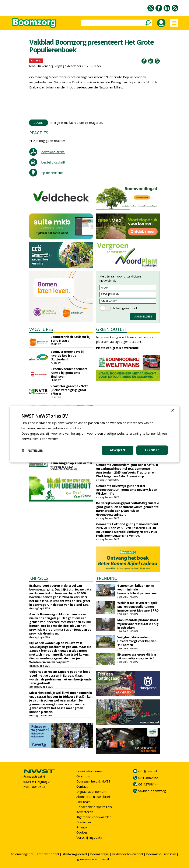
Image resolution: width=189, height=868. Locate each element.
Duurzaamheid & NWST (93, 781)
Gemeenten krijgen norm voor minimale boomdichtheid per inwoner (137, 589)
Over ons (83, 776)
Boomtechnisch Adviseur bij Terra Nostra (70, 339)
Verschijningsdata (89, 837)
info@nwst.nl (148, 771)
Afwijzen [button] (117, 450)
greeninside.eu (88, 859)
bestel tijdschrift (53, 162)
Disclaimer (84, 822)
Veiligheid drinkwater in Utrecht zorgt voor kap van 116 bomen (137, 641)
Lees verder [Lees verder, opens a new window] (49, 439)
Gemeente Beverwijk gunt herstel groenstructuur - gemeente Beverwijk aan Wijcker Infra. (127, 490)
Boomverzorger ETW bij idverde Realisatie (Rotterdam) (67, 355)
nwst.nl (107, 859)
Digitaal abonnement (91, 791)
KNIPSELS (39, 578)
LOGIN (38, 123)
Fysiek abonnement (91, 771)
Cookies (82, 832)
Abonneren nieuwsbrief (93, 797)
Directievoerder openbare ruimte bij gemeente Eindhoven (69, 373)
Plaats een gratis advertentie (117, 348)
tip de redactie (52, 173)
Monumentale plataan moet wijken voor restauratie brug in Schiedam (138, 624)
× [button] (173, 411)
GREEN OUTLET (112, 329)
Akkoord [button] (152, 450)
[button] (32, 450)
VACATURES (41, 329)
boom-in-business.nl (161, 854)
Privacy (82, 827)
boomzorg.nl (99, 854)
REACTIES (39, 133)
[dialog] (95, 434)
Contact (82, 786)
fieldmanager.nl (22, 854)
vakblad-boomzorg (152, 791)
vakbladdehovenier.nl (127, 854)
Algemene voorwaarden (94, 817)
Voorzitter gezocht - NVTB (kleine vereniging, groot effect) (69, 390)
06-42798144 (148, 784)
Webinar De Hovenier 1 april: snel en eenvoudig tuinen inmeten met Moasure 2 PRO (138, 607)
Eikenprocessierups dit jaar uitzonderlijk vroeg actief (137, 656)
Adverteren (85, 812)
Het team (83, 802)
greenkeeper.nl (48, 854)
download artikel (53, 152)
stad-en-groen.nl (75, 854)
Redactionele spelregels (94, 807)
